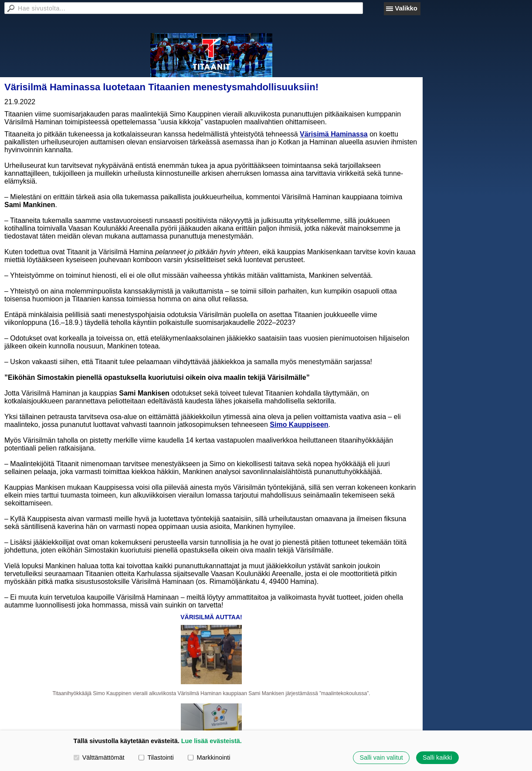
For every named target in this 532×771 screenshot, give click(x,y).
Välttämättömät (99, 757)
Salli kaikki (437, 757)
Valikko (406, 8)
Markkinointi (209, 757)
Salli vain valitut (381, 757)
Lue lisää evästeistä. (212, 741)
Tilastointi (156, 757)
